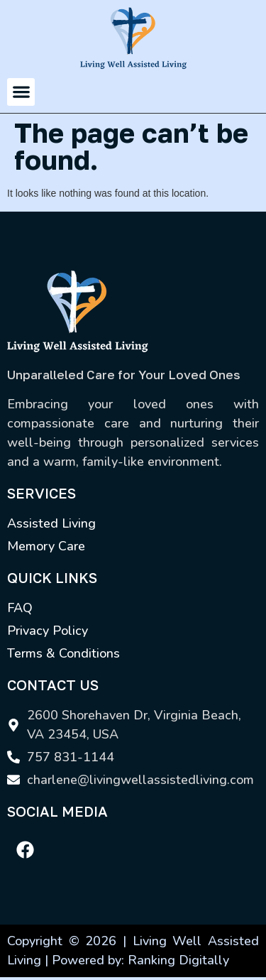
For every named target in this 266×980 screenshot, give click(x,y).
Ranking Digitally (178, 960)
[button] (21, 92)
